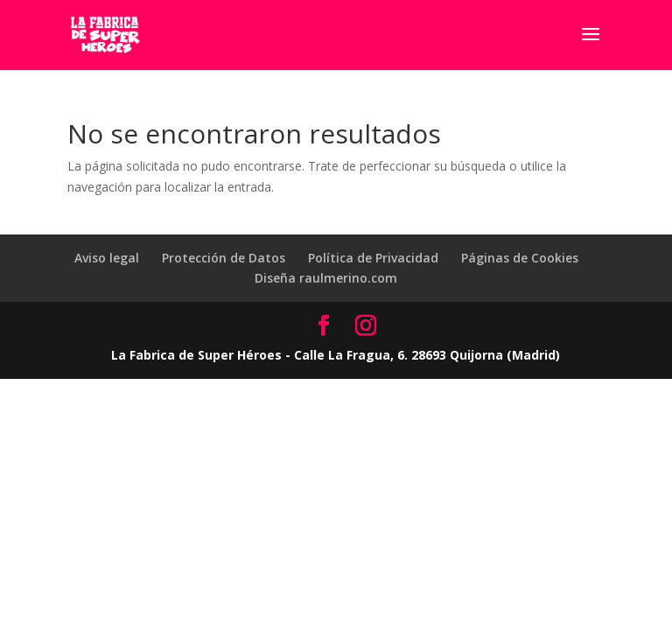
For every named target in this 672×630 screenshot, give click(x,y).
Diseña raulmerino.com (326, 278)
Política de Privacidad (373, 258)
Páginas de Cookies (520, 258)
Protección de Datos (224, 258)
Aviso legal (107, 258)
